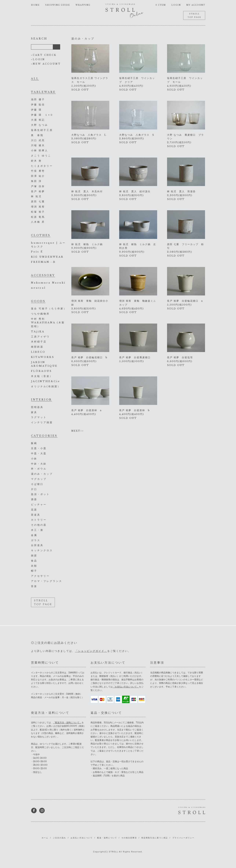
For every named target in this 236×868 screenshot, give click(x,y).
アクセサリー (40, 576)
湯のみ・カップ (42, 474)
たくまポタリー (42, 166)
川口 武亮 (38, 140)
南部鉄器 (37, 347)
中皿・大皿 (39, 453)
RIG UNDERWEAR (47, 257)
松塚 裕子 (38, 212)
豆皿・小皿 (39, 448)
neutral (38, 288)
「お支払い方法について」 (126, 687)
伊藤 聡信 (38, 105)
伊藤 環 (36, 110)
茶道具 (36, 515)
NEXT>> (77, 431)
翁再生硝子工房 (42, 130)
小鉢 (34, 459)
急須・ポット (40, 494)
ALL (35, 79)
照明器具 (37, 407)
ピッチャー (39, 505)
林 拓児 (36, 196)
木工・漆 (37, 530)
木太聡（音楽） (42, 376)
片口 (34, 489)
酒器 (34, 499)
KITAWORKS (43, 357)
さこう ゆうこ (41, 156)
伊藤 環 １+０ (42, 115)
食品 (34, 561)
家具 (34, 412)
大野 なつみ (40, 125)
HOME (35, 5)
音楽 (34, 586)
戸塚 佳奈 (38, 186)
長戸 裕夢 (38, 191)
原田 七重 (38, 202)
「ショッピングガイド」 (91, 651)
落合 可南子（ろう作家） (49, 309)
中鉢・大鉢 (39, 464)
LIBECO (38, 352)
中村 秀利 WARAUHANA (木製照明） (48, 323)
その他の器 (39, 525)
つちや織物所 (40, 314)
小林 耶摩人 (40, 150)
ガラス (36, 540)
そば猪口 (37, 484)
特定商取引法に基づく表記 (155, 838)
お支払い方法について (82, 838)
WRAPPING (83, 5)
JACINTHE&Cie (46, 381)
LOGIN (176, 5)
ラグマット (39, 417)
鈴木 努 (36, 161)
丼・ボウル (39, 469)
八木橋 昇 (38, 222)
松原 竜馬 (38, 217)
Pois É (37, 252)
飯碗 (34, 443)
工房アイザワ (40, 337)
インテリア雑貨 (42, 422)
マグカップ (39, 479)
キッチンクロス (42, 550)
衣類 (34, 566)
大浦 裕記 (38, 120)
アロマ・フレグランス (47, 581)
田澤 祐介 (38, 176)
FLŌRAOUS (41, 371)
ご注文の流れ (59, 838)
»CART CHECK (44, 55)
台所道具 (37, 545)
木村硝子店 (39, 342)
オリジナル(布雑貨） (46, 386)
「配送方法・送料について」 (67, 722)
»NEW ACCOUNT (46, 64)
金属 (34, 535)
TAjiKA (38, 332)
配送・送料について (107, 838)
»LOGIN (38, 59)
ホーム (45, 838)
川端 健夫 (38, 145)
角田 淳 (36, 181)
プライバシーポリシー (183, 838)
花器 (34, 510)
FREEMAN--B (43, 262)
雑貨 (34, 556)
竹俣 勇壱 (38, 171)
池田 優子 (38, 99)
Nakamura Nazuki (48, 283)
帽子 (34, 571)
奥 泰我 (37, 135)
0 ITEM (161, 5)
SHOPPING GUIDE (58, 5)
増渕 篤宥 (38, 207)
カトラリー (39, 520)
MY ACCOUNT (196, 5)
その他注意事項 (129, 838)
